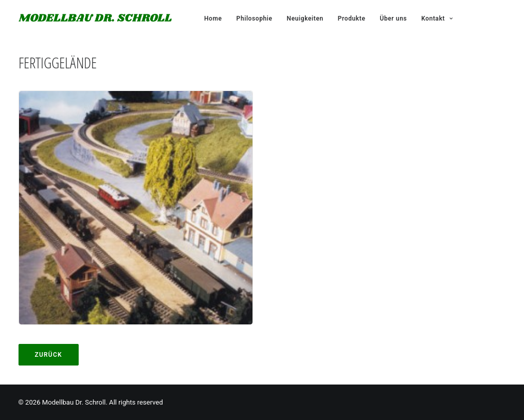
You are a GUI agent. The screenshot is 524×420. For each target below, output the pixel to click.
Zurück (49, 355)
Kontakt (437, 19)
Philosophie (255, 19)
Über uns (393, 19)
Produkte (352, 19)
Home (213, 19)
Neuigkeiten (305, 19)
